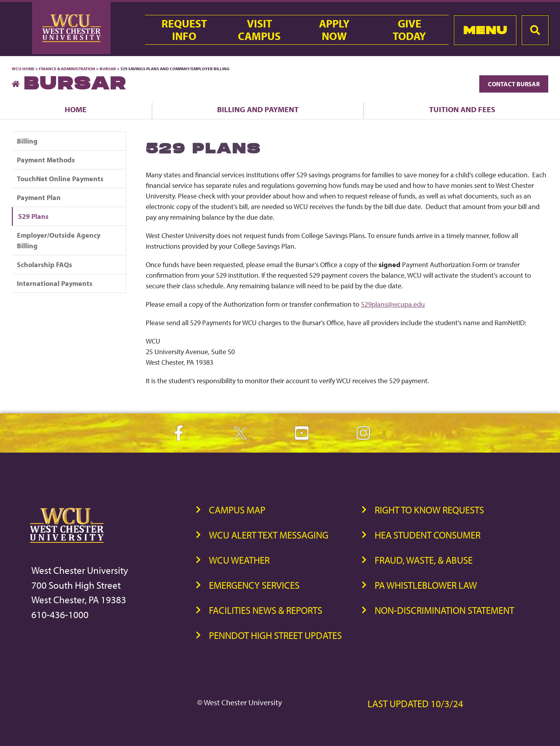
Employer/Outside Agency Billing (59, 240)
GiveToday (409, 30)
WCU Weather (239, 560)
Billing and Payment (258, 109)
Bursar (108, 69)
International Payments (55, 283)
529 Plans (33, 216)
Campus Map (237, 510)
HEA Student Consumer (428, 535)
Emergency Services (254, 585)
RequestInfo (184, 30)
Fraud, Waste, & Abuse (424, 560)
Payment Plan (39, 197)
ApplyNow (334, 30)
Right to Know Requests (429, 510)
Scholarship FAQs (44, 265)
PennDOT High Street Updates (275, 635)
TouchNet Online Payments (60, 179)
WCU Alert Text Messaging (269, 535)
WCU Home (23, 69)
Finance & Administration (67, 69)
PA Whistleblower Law (426, 585)
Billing (27, 141)
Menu (485, 30)
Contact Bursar (514, 84)
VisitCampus (259, 30)
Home (76, 109)
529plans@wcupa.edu (393, 304)
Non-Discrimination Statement (444, 610)
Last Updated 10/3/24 (415, 703)
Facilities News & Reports (266, 610)
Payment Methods (46, 160)
